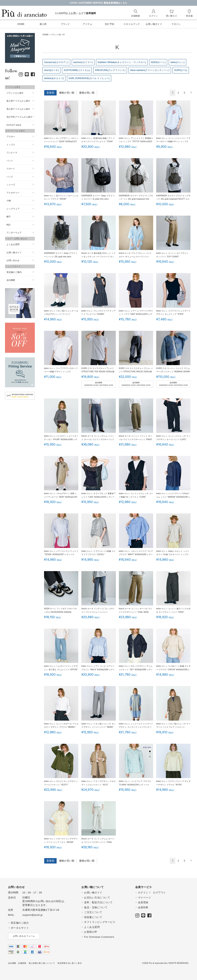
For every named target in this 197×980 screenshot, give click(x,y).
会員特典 (143, 907)
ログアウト (159, 893)
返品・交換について (96, 907)
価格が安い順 (67, 93)
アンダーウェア (14, 233)
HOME (45, 35)
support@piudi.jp (33, 915)
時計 (9, 225)
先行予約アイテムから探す (20, 117)
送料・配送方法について (98, 902)
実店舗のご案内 (14, 272)
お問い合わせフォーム (24, 936)
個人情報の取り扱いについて (42, 963)
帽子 (9, 217)
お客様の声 (91, 932)
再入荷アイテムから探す (18, 109)
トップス (11, 145)
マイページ (144, 898)
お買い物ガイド (14, 252)
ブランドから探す (15, 93)
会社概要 (11, 280)
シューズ (11, 185)
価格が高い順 (87, 93)
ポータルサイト (20, 928)
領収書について (93, 917)
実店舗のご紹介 (20, 923)
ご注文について (93, 912)
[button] (190, 92)
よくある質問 (13, 244)
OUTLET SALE (14, 125)
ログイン (143, 893)
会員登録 (143, 902)
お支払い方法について (97, 898)
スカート (11, 169)
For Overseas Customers (99, 937)
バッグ (10, 177)
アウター (11, 137)
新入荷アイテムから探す (18, 101)
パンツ (10, 161)
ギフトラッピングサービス (100, 922)
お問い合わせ (13, 260)
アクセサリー (13, 193)
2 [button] (178, 93)
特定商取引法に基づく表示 (70, 963)
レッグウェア (13, 209)
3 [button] (184, 93)
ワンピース (12, 153)
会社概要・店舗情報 (17, 963)
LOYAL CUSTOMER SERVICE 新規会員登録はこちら (99, 3)
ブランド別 (56, 35)
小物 (9, 201)
